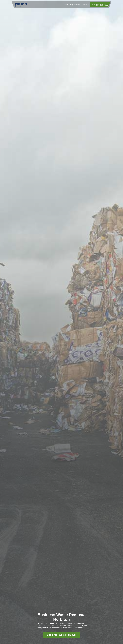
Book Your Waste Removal (61, 635)
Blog (71, 5)
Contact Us (85, 5)
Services (66, 5)
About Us (77, 5)
